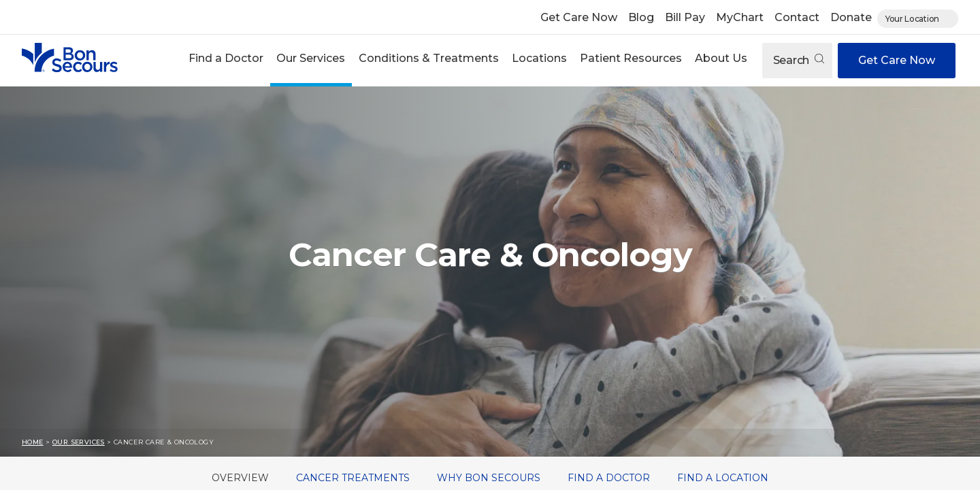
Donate (851, 17)
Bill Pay (685, 17)
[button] (226, 60)
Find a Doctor (226, 58)
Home (33, 442)
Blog (641, 17)
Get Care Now (579, 17)
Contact (797, 17)
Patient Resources (631, 58)
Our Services (311, 58)
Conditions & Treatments (429, 58)
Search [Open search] (799, 60)
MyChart (740, 17)
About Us (721, 58)
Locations (539, 58)
